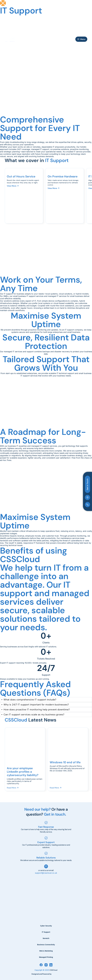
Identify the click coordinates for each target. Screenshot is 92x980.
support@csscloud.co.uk (46, 873)
